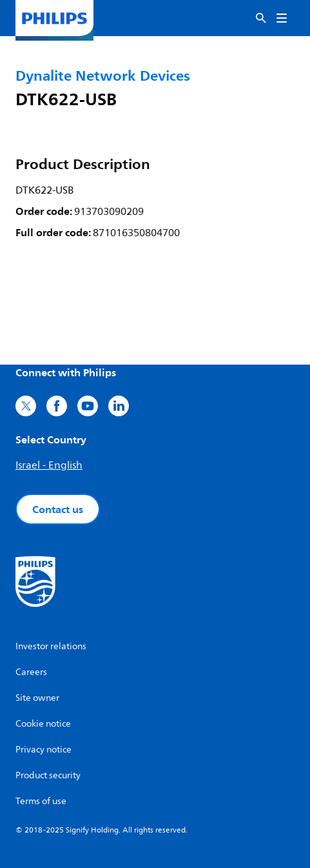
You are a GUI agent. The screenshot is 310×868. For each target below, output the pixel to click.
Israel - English (49, 465)
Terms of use (41, 801)
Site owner (37, 698)
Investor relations (51, 646)
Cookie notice (43, 724)
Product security (48, 775)
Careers (31, 672)
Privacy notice (44, 750)
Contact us (58, 509)
